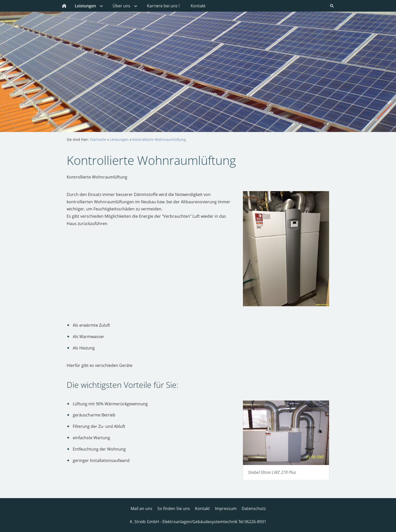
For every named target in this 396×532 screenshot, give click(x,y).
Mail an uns (141, 508)
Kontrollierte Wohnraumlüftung (159, 139)
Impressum (226, 508)
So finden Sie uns (174, 508)
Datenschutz (254, 508)
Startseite (98, 139)
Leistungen (119, 139)
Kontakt (202, 508)
